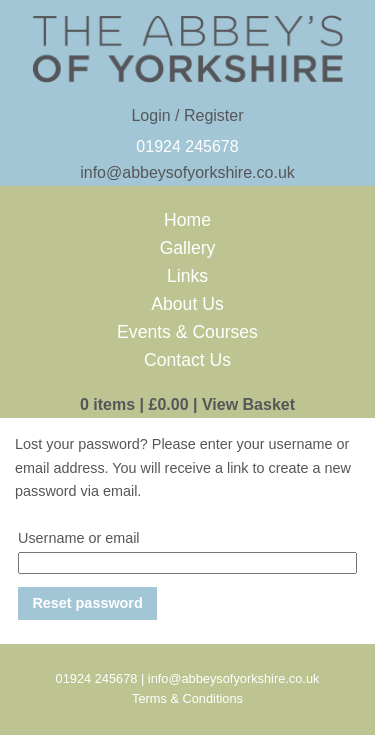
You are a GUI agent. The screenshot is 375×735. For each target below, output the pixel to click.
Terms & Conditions (187, 698)
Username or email (79, 538)
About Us (187, 304)
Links (187, 276)
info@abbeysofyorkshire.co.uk (187, 172)
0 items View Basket (187, 404)
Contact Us (187, 360)
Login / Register (187, 115)
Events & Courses (187, 332)
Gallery (188, 248)
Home (187, 220)
